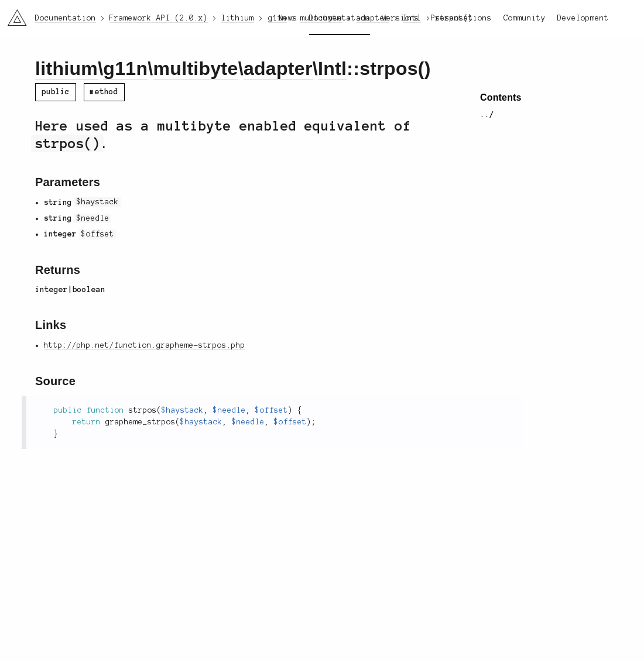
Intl (332, 68)
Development (583, 18)
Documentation (340, 18)
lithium (66, 68)
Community (525, 18)
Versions (400, 18)
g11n (125, 68)
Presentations (461, 18)
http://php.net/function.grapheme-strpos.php (145, 345)
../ (487, 115)
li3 (13, 14)
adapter (278, 68)
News (288, 18)
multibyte (196, 68)
